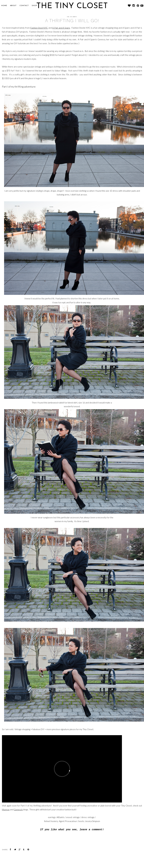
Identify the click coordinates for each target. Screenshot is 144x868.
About (13, 6)
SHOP (34, 6)
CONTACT (24, 6)
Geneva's (18, 810)
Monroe (6, 810)
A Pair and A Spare (61, 28)
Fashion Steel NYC (39, 28)
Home (4, 6)
